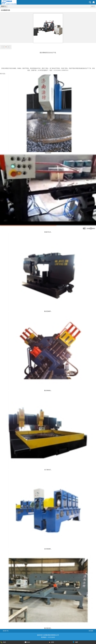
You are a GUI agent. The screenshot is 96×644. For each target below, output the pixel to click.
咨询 (53, 642)
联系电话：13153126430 (48, 637)
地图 (76, 642)
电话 (5, 642)
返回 (93, 6)
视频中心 (4, 6)
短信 (29, 642)
